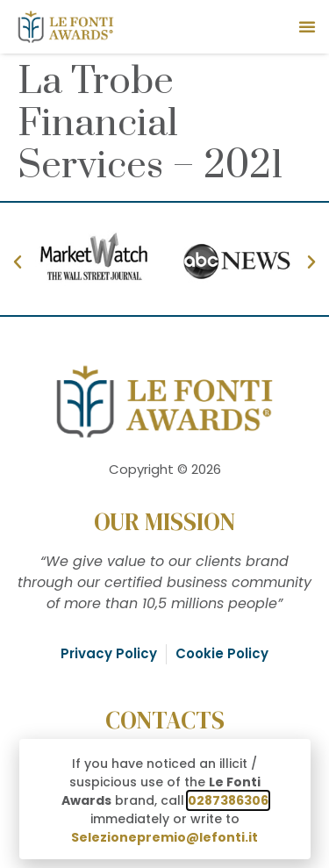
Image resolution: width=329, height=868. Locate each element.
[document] (164, 434)
